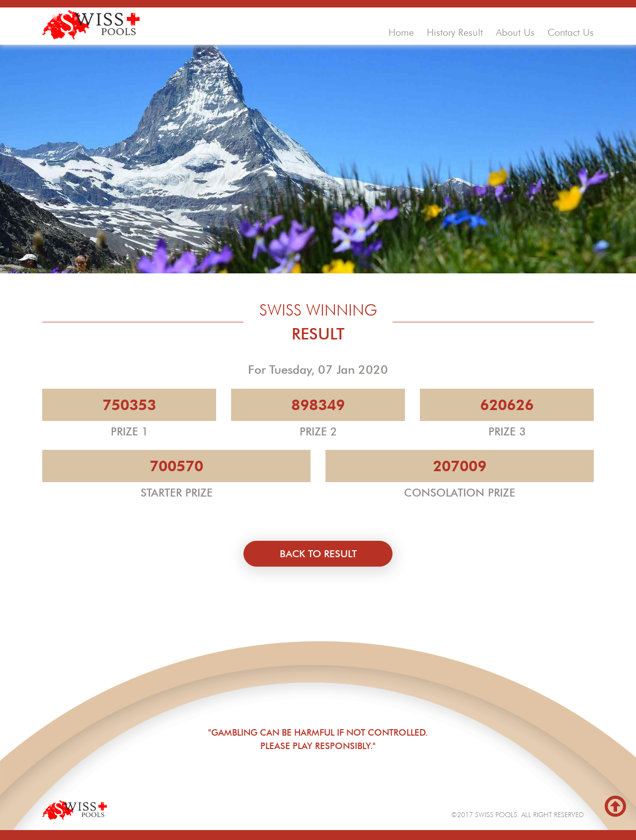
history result (455, 32)
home (401, 32)
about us (515, 32)
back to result (318, 554)
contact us (571, 32)
